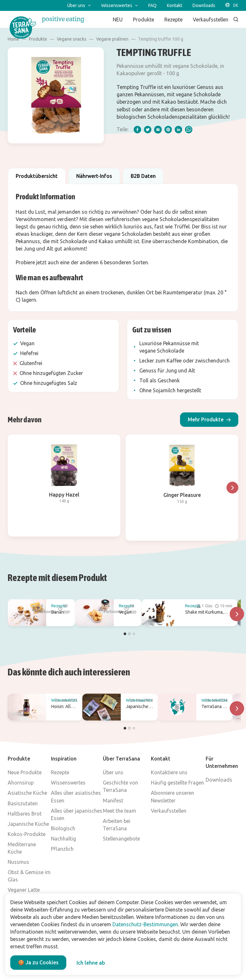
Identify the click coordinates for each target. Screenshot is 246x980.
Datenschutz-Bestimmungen (145, 924)
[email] (158, 130)
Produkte (38, 39)
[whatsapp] (189, 130)
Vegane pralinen (112, 39)
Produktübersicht (37, 176)
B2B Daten (143, 176)
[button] (209, 420)
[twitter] (148, 130)
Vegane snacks (72, 39)
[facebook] (137, 130)
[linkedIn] (178, 130)
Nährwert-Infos (94, 176)
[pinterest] (168, 130)
